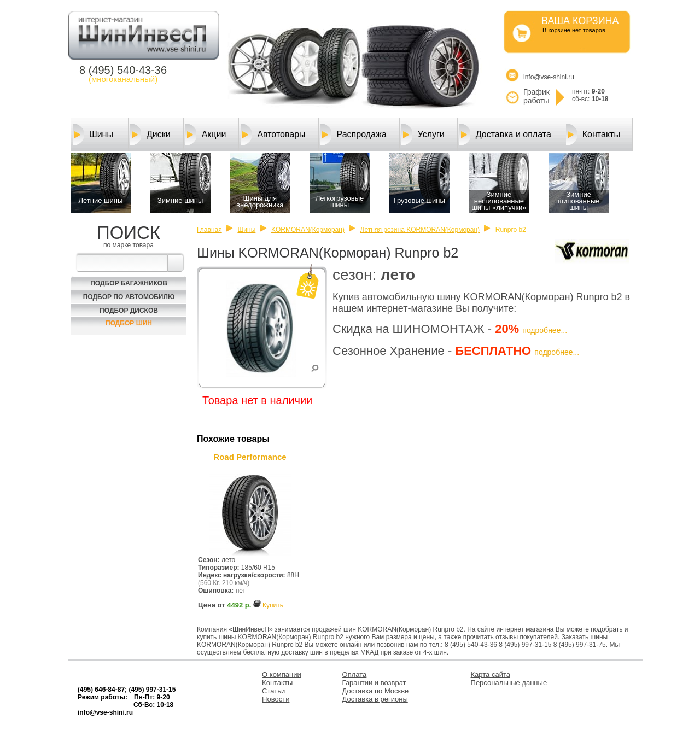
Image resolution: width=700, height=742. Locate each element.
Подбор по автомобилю (129, 297)
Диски (150, 135)
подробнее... (545, 330)
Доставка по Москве (376, 691)
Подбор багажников (129, 283)
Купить (273, 605)
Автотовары (273, 135)
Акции (206, 135)
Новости (276, 699)
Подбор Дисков (129, 311)
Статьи (273, 691)
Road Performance (250, 457)
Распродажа (354, 135)
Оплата (355, 674)
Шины (93, 135)
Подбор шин (129, 323)
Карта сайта (491, 674)
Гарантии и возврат (374, 683)
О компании (282, 674)
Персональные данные (509, 683)
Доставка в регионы (375, 699)
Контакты (593, 135)
